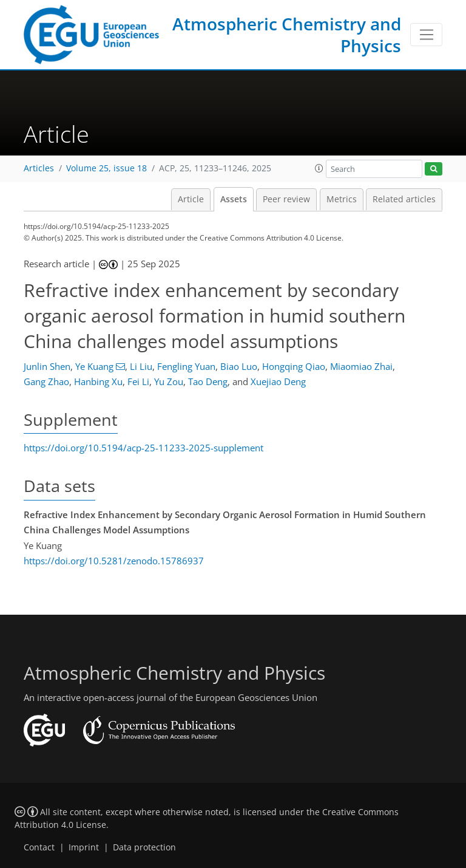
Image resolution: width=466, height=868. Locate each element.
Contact (39, 847)
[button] (319, 168)
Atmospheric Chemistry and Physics (287, 35)
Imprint (84, 847)
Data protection (144, 847)
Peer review (286, 199)
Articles (39, 168)
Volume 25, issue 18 (106, 168)
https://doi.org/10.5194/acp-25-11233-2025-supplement (144, 448)
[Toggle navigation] (426, 35)
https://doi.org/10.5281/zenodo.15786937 (114, 561)
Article (191, 199)
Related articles (404, 199)
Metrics (342, 199)
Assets (234, 199)
